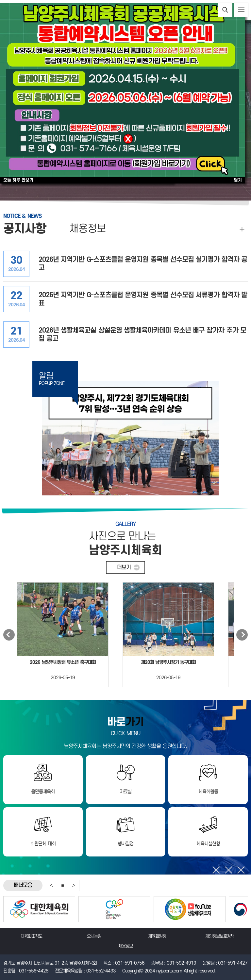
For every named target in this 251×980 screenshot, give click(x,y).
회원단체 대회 (43, 844)
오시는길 (94, 936)
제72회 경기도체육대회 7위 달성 (130, 438)
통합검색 (225, 10)
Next (242, 635)
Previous (9, 635)
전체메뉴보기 (241, 10)
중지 (63, 885)
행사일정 (125, 844)
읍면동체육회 (43, 792)
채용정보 (88, 229)
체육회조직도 (31, 936)
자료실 (125, 792)
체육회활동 (208, 792)
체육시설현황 (208, 844)
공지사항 (25, 229)
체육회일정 (157, 936)
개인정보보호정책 (220, 936)
